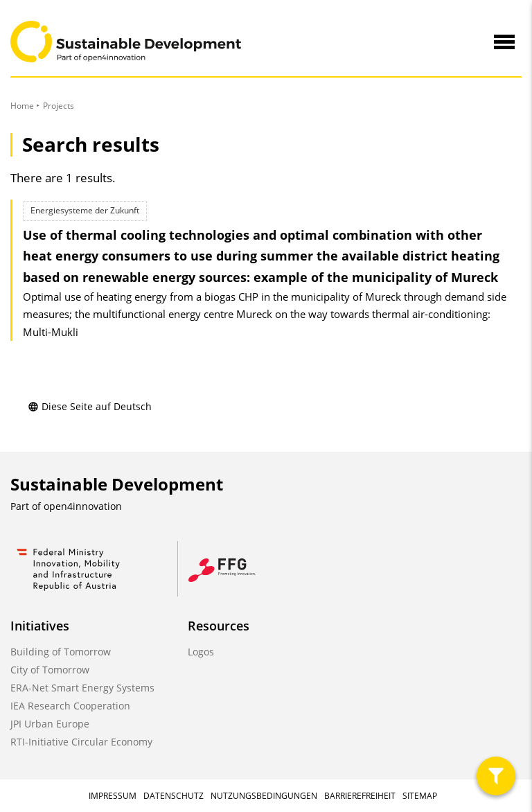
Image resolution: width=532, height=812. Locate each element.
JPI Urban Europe (50, 724)
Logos (201, 652)
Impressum (113, 796)
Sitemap (420, 796)
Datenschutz (174, 796)
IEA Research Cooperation (70, 706)
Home (22, 106)
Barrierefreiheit (360, 796)
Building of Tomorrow (61, 652)
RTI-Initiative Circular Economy (81, 742)
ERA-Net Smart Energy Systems (82, 688)
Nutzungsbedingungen (264, 796)
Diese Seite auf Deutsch (90, 406)
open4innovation (83, 506)
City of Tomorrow (50, 670)
